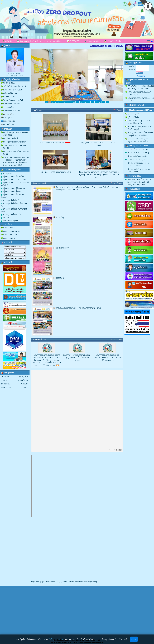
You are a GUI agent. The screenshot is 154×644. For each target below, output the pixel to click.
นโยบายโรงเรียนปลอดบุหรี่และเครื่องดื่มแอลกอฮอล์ (138, 164)
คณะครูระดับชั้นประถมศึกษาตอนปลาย (14, 210)
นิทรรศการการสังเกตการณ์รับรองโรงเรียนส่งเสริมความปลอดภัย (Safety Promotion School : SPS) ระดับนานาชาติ (89, 188)
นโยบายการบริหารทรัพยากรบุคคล (140, 153)
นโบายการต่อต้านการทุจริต (137, 156)
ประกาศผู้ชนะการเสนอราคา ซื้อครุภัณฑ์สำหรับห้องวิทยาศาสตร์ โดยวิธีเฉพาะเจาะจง (108, 358)
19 (107, 102)
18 (104, 102)
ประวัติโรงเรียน (9, 83)
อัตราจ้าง (5, 217)
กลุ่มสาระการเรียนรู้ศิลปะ (11, 191)
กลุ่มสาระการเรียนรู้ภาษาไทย (12, 176)
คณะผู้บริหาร (7, 173)
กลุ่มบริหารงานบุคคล (11, 235)
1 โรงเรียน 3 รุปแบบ (114, 41)
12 (81, 102)
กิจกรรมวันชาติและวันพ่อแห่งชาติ (53, 143)
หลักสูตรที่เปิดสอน (10, 93)
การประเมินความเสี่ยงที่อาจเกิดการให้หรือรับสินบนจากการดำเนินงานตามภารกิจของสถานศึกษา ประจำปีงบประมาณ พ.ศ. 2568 (16, 161)
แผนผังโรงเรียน (9, 124)
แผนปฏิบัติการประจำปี (11, 138)
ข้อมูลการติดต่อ (92, 41)
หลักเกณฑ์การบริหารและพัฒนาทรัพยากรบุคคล (139, 93)
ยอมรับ (134, 639)
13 (85, 102)
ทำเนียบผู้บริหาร (9, 97)
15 (92, 102)
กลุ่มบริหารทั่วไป (9, 238)
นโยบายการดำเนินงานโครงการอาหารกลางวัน (138, 170)
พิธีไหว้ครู (60, 217)
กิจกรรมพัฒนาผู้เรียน (10, 221)
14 (89, 102)
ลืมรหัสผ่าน (141, 76)
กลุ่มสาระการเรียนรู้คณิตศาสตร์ (14, 179)
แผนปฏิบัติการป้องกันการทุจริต (15, 142)
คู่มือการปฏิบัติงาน (134, 114)
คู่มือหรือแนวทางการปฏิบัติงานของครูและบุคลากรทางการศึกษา (140, 140)
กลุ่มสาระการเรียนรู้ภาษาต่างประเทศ (12, 196)
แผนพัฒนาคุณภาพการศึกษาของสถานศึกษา (16, 134)
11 (78, 102)
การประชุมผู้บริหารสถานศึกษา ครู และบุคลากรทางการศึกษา (78, 308)
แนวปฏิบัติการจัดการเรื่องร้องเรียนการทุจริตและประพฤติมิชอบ (141, 134)
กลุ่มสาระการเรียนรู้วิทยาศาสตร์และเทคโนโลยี (15, 184)
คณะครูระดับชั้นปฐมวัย (10, 200)
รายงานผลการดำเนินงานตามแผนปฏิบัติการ (15, 147)
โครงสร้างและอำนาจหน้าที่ (13, 100)
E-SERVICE (73, 41)
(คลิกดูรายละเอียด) (56, 639)
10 (74, 102)
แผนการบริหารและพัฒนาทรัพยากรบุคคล (16, 153)
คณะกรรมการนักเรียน (12, 111)
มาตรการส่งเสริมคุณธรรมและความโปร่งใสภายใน (139, 122)
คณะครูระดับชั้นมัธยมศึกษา (12, 214)
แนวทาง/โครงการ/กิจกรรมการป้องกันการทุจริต (140, 128)
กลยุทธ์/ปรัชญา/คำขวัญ (13, 90)
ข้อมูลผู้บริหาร (8, 118)
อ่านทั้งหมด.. (118, 183)
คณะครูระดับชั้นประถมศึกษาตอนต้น (14, 204)
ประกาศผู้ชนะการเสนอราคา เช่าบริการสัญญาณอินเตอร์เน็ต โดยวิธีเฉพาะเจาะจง (77, 358)
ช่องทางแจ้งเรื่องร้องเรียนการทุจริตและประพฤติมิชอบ (40, 41)
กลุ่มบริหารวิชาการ (10, 228)
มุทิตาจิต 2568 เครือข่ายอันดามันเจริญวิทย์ (55, 172)
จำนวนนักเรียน (9, 107)
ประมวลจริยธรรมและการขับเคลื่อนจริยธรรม (141, 99)
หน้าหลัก (7, 41)
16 (96, 102)
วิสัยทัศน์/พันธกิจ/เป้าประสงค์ (15, 86)
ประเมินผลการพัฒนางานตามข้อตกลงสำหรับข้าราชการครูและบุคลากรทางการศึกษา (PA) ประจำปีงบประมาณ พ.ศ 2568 (99, 175)
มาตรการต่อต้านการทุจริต (137, 160)
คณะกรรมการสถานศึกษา (13, 104)
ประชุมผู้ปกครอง (62, 248)
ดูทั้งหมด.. (119, 110)
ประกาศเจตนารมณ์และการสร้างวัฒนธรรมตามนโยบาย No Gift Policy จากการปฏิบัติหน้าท (139, 182)
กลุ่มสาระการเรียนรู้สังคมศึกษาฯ (14, 188)
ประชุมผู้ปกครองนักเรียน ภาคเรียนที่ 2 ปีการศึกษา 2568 (99, 144)
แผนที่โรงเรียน (9, 114)
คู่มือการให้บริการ (134, 117)
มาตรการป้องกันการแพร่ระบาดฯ (139, 149)
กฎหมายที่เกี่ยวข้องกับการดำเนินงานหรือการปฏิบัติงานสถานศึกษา (141, 87)
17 (100, 102)
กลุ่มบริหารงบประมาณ (12, 231)
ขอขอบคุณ (60, 278)
